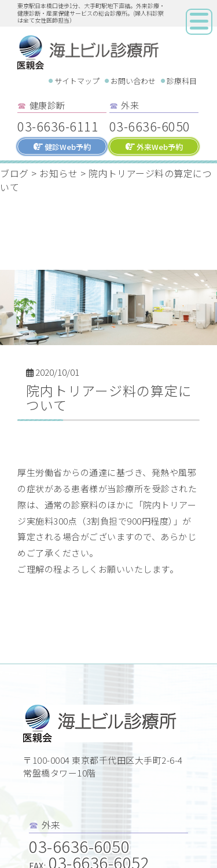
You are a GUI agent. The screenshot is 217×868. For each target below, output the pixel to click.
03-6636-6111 (58, 126)
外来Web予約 (154, 147)
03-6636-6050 (150, 126)
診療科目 (182, 81)
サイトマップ (77, 81)
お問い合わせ (133, 81)
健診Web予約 (62, 147)
